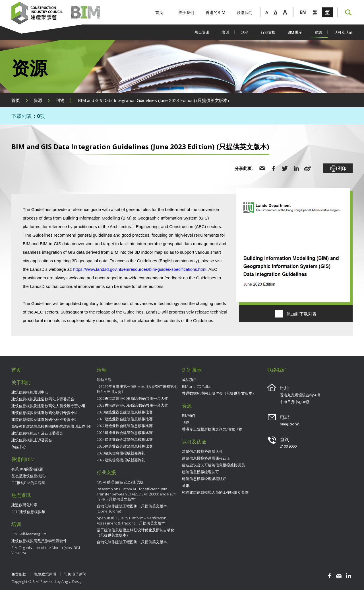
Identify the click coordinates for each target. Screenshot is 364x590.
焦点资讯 (202, 32)
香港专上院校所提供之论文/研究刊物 (212, 429)
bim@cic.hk (289, 424)
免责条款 (19, 574)
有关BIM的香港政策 (27, 469)
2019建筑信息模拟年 (28, 512)
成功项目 (189, 380)
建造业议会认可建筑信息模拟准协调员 (213, 465)
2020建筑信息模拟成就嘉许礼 (121, 453)
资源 (318, 32)
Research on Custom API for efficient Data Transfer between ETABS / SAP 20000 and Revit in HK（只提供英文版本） (136, 494)
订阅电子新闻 (75, 574)
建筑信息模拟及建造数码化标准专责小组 (45, 419)
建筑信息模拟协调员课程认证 (206, 458)
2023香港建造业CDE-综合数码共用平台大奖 (132, 405)
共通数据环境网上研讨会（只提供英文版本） (219, 393)
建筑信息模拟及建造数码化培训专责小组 (45, 413)
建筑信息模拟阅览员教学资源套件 (39, 541)
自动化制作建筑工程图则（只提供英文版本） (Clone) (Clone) (134, 509)
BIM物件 (189, 415)
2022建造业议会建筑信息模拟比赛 (125, 426)
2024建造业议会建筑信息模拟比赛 (125, 439)
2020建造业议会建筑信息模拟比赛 (125, 412)
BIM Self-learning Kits (29, 534)
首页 (159, 12)
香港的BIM (215, 12)
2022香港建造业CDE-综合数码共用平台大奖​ (132, 398)
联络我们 (245, 12)
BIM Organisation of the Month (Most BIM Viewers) (46, 550)
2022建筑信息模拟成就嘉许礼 (121, 460)
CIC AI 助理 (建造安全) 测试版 (120, 482)
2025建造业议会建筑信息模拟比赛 (125, 446)
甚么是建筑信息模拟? (29, 476)
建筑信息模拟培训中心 (30, 392)
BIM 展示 (295, 32)
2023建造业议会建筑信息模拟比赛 (125, 433)
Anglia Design (73, 581)
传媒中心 (19, 447)
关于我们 (186, 12)
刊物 (60, 100)
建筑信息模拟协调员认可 (202, 451)
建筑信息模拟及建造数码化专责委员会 (43, 399)
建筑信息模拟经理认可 (200, 472)
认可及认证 (343, 32)
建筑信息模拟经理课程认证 (204, 479)
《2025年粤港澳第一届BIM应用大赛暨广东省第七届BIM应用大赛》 (137, 389)
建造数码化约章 (24, 505)
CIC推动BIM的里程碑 (28, 483)
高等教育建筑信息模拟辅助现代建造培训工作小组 (52, 426)
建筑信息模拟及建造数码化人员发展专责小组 (48, 406)
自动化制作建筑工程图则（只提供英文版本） (134, 542)
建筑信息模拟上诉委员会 (32, 440)
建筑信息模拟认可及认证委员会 (37, 433)
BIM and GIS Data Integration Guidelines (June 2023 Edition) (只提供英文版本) (153, 100)
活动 (245, 32)
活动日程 (104, 380)
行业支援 (268, 32)
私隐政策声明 (45, 574)
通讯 (186, 485)
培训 (225, 32)
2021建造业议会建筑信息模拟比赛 (125, 419)
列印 (338, 169)
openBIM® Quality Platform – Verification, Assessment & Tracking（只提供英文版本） (133, 521)
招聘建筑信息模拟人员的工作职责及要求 (215, 492)
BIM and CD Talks (196, 386)
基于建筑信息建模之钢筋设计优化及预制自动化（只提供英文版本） (136, 532)
